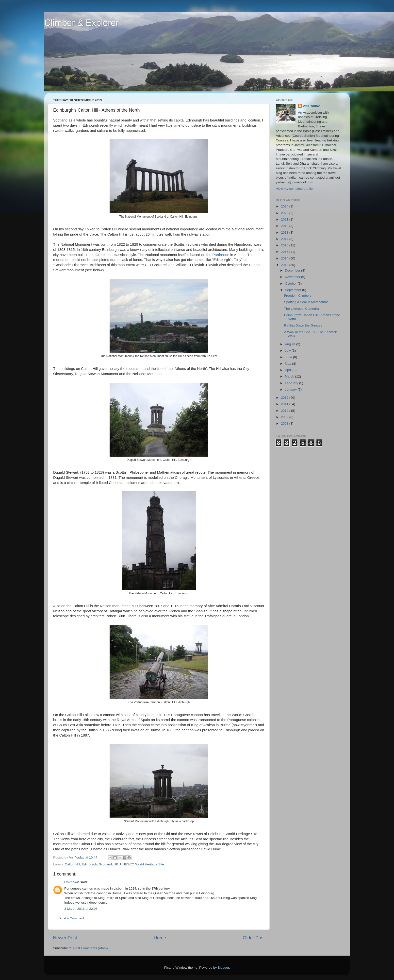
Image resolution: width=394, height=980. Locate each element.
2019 (285, 226)
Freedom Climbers (298, 296)
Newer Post (65, 938)
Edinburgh (89, 864)
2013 (285, 265)
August (291, 344)
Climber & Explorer (82, 23)
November (293, 277)
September (294, 290)
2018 (285, 232)
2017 (285, 239)
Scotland (105, 864)
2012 (285, 398)
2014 (285, 258)
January (291, 389)
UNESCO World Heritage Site (142, 864)
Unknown (72, 882)
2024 (285, 206)
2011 (285, 404)
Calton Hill (72, 864)
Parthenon (221, 255)
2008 (285, 423)
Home (160, 938)
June (289, 357)
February (292, 383)
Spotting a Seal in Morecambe (306, 302)
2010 (285, 411)
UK (116, 864)
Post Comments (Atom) (91, 948)
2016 (285, 245)
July (288, 351)
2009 (285, 417)
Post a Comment (72, 918)
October (291, 284)
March (290, 376)
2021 (285, 219)
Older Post (254, 938)
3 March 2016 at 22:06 (81, 909)
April (289, 370)
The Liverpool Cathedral (302, 309)
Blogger (223, 968)
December (293, 270)
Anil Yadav (311, 106)
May (288, 364)
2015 (285, 252)
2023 (285, 213)
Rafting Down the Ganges (303, 325)
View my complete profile (294, 189)
